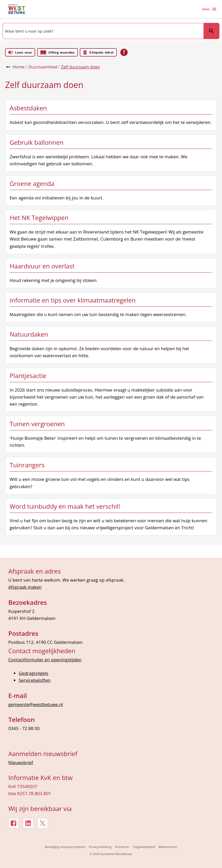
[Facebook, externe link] (14, 823)
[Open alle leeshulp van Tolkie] (124, 52)
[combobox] (103, 31)
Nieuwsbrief (21, 762)
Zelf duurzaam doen (81, 67)
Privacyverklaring (100, 847)
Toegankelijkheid (144, 847)
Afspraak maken (25, 587)
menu (209, 9)
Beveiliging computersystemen (65, 847)
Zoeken (211, 31)
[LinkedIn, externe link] (28, 823)
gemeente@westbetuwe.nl (36, 704)
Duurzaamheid (43, 67)
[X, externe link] (43, 823)
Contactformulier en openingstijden (45, 660)
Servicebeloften (35, 680)
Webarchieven (168, 847)
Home (19, 67)
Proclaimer (122, 847)
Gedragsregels (34, 673)
